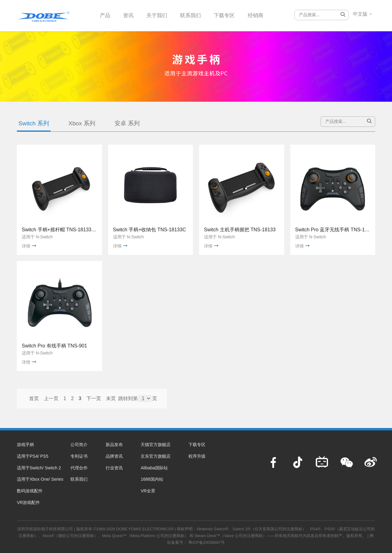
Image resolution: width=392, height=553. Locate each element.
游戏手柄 (25, 445)
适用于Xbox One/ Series (40, 479)
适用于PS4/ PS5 (33, 456)
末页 (111, 398)
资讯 (130, 15)
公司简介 (79, 445)
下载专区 (230, 15)
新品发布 (114, 445)
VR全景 (148, 491)
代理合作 (79, 468)
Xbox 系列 (82, 123)
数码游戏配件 (30, 491)
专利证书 (79, 456)
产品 (105, 15)
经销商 (262, 15)
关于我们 (159, 15)
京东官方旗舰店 (156, 456)
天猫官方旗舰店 (156, 445)
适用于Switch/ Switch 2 (39, 468)
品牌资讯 (114, 456)
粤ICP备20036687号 (207, 542)
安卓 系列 (127, 123)
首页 (34, 398)
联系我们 (194, 15)
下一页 (94, 398)
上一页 (51, 398)
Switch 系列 (34, 123)
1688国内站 (152, 479)
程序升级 (197, 456)
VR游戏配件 (28, 502)
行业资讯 (114, 468)
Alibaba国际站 (154, 468)
